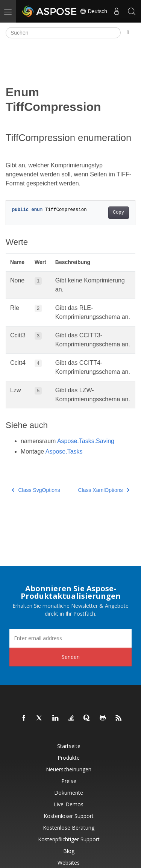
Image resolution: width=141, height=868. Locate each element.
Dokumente (69, 793)
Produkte (69, 758)
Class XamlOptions (104, 490)
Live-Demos (69, 804)
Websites (69, 863)
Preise (69, 781)
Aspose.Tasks (64, 451)
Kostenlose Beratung (69, 828)
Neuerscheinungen (69, 769)
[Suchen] (63, 33)
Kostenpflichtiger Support (69, 839)
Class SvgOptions (36, 490)
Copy (119, 212)
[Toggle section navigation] (128, 33)
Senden (71, 657)
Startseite (69, 746)
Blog (69, 851)
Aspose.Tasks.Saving (86, 441)
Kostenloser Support (69, 816)
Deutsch (93, 11)
